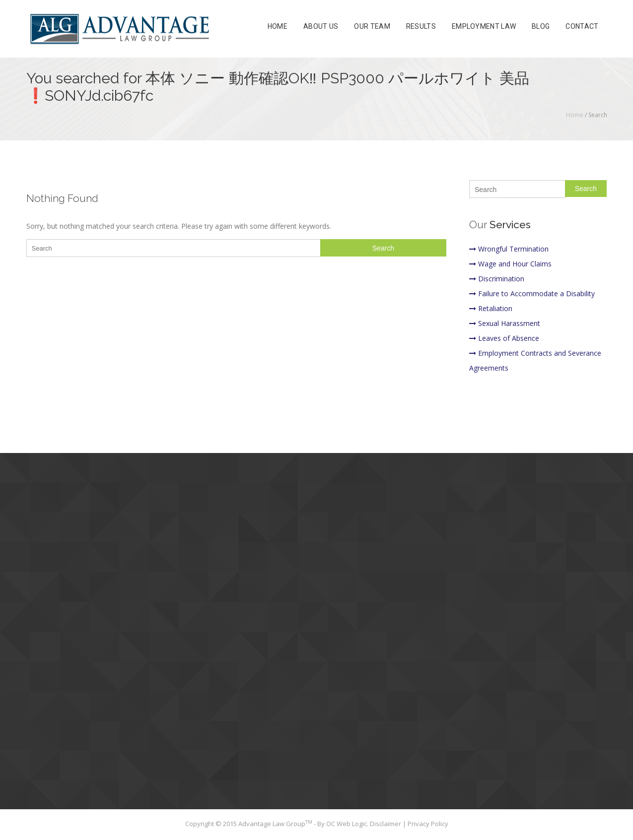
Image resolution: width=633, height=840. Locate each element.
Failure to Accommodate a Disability (532, 293)
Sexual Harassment (505, 323)
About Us (321, 27)
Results (421, 27)
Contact (582, 27)
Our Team (372, 27)
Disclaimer (386, 824)
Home (278, 27)
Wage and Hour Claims (510, 264)
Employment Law (484, 27)
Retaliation (491, 308)
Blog (541, 27)
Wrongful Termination (509, 249)
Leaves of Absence (504, 338)
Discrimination (497, 279)
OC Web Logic (347, 824)
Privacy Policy (428, 824)
